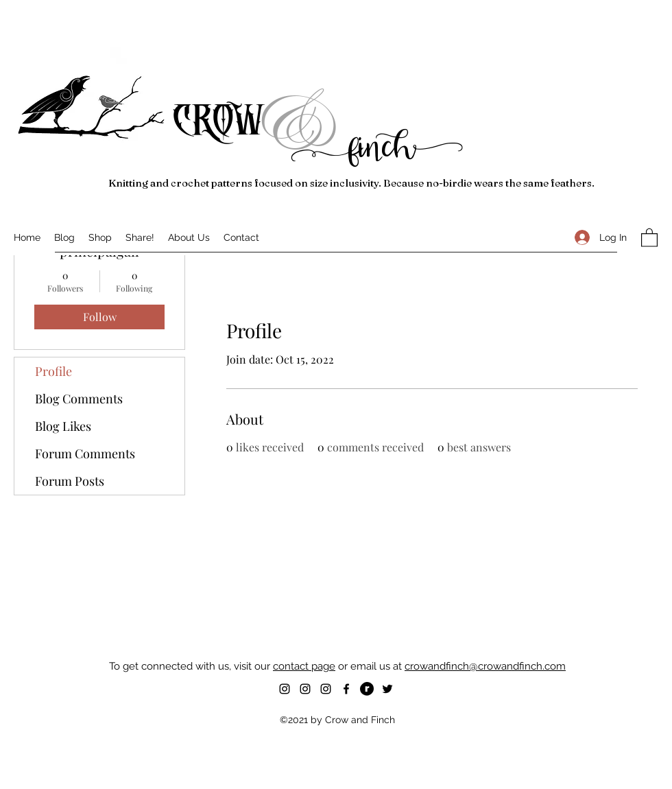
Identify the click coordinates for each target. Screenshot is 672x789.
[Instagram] (285, 689)
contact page (304, 666)
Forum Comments (85, 454)
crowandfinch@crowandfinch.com (485, 666)
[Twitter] (387, 689)
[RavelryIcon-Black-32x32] (367, 689)
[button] (649, 237)
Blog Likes (63, 426)
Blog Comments (79, 399)
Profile (53, 371)
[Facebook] (346, 689)
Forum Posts (70, 481)
